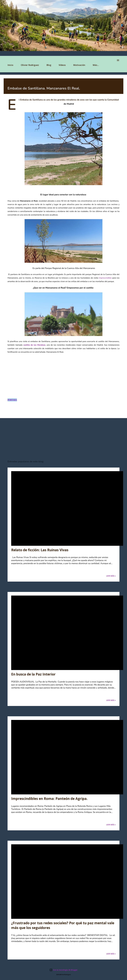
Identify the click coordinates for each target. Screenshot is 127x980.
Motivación (79, 65)
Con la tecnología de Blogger (63, 970)
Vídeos (62, 65)
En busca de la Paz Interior (33, 674)
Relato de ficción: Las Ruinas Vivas (40, 550)
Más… (96, 65)
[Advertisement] (63, 439)
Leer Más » (111, 576)
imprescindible (105, 278)
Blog (49, 65)
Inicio (10, 65)
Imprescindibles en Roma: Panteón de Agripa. (49, 799)
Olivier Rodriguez (30, 65)
